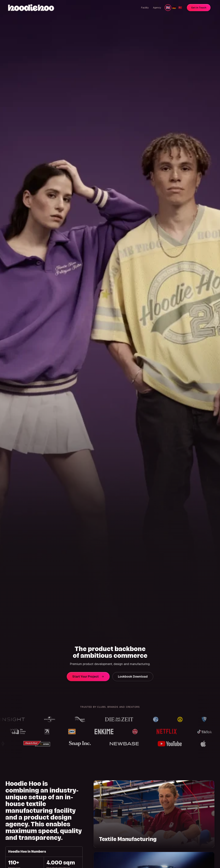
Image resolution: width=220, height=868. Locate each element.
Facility (145, 8)
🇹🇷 (180, 8)
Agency (157, 8)
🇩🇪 (174, 8)
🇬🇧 (168, 8)
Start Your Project (88, 678)
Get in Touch (199, 8)
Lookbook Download (133, 678)
